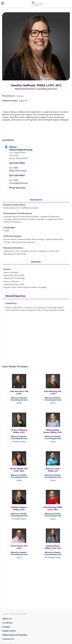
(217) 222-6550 (17, 163)
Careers (6, 627)
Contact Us (8, 639)
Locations (7, 623)
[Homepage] (38, 4)
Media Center (9, 631)
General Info (36, 200)
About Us (7, 619)
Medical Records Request (15, 635)
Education (36, 262)
